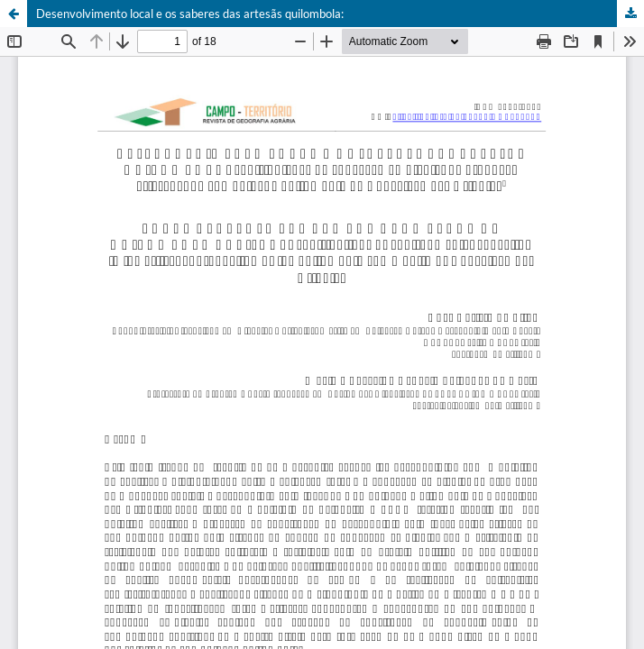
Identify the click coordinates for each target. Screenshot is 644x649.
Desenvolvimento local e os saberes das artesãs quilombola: (190, 14)
